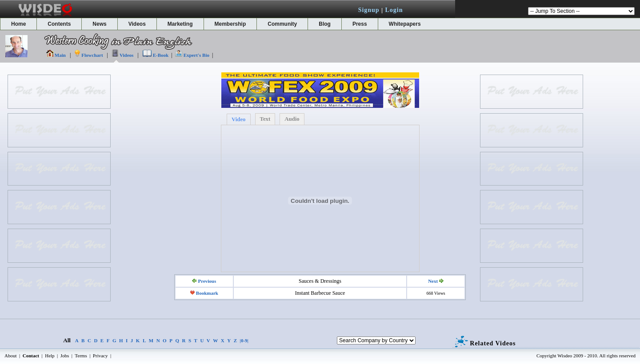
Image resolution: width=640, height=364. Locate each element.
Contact (31, 356)
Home (18, 24)
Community (282, 24)
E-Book (161, 55)
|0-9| (244, 340)
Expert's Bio (196, 55)
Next (433, 281)
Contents (59, 24)
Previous (207, 281)
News (99, 24)
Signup (369, 10)
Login (394, 10)
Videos (137, 24)
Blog (325, 24)
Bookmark (207, 293)
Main (60, 55)
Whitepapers (405, 24)
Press (360, 24)
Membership (230, 24)
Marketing (180, 24)
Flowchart (92, 55)
